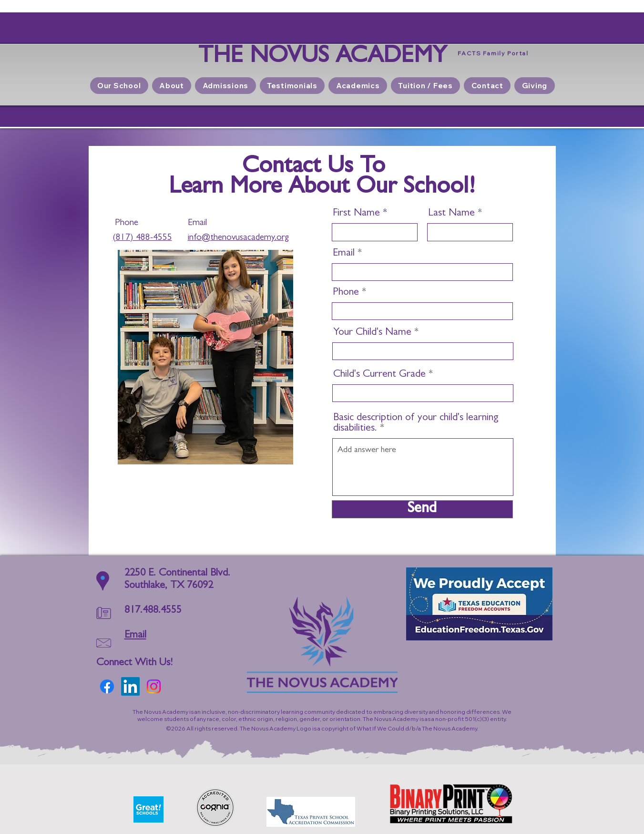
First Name (356, 214)
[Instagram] (154, 686)
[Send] (422, 509)
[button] (225, 86)
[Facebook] (107, 686)
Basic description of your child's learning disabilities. (416, 423)
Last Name (451, 214)
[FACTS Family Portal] (493, 53)
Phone (346, 293)
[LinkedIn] (130, 686)
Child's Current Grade (379, 375)
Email (344, 254)
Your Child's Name (372, 333)
